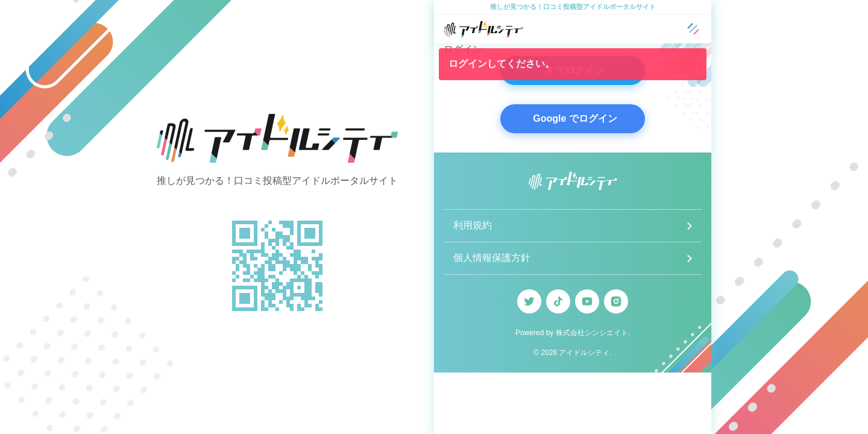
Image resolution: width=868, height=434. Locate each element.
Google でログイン (575, 118)
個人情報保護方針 (492, 258)
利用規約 (473, 225)
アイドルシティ (584, 353)
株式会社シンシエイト (592, 333)
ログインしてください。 (502, 64)
